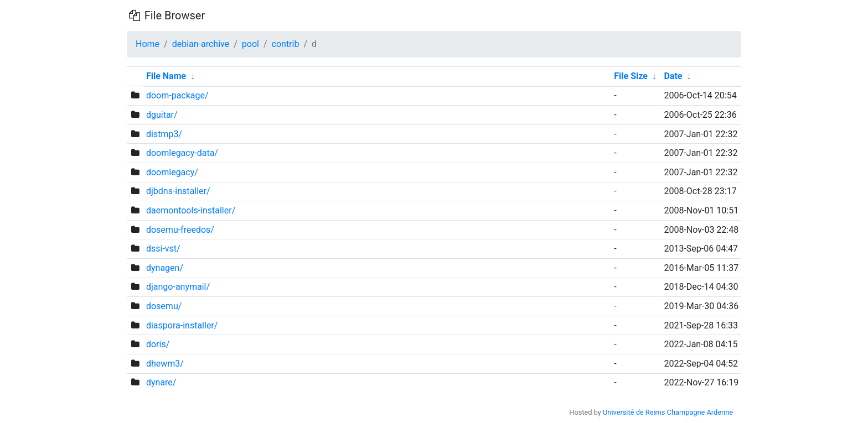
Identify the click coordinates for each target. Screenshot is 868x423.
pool (250, 44)
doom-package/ (177, 95)
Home (148, 44)
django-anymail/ (178, 287)
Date (673, 76)
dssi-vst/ (163, 249)
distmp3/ (164, 134)
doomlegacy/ (172, 172)
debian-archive (201, 44)
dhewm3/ (165, 364)
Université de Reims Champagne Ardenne (668, 412)
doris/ (158, 344)
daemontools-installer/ (191, 210)
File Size (631, 76)
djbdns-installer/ (178, 191)
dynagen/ (165, 268)
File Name (166, 76)
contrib (286, 44)
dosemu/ (164, 306)
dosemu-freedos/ (180, 230)
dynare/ (161, 382)
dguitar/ (162, 115)
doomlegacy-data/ (182, 153)
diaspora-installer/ (182, 325)
